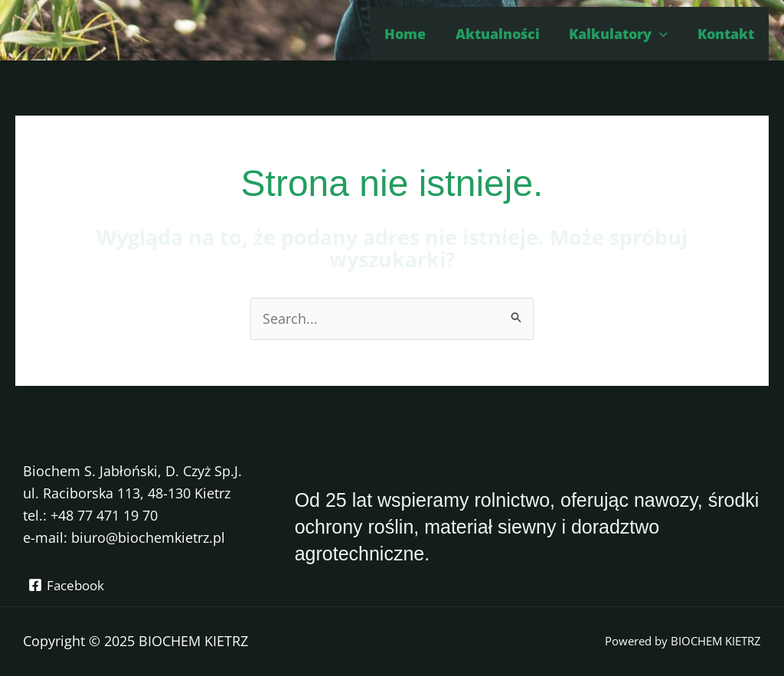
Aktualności (502, 34)
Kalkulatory (621, 34)
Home (412, 34)
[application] (663, 34)
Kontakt (727, 34)
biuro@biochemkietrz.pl (148, 537)
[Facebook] (68, 585)
